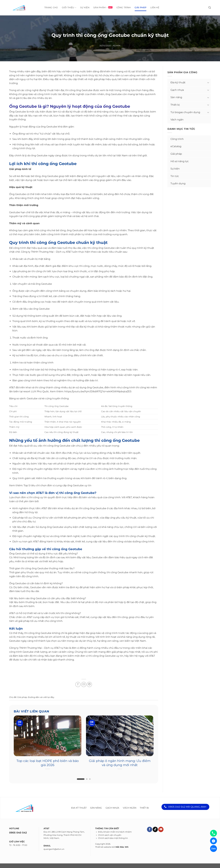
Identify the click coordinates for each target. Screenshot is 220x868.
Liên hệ (155, 7)
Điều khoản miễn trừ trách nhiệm (115, 832)
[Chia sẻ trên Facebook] (78, 684)
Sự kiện (85, 7)
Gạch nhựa (177, 90)
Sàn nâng (176, 97)
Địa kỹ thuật (178, 82)
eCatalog (176, 146)
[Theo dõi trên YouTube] (161, 829)
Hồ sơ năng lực (180, 161)
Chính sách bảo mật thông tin (113, 838)
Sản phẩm (101, 8)
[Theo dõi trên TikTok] (155, 829)
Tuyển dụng (178, 183)
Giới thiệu (69, 8)
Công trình (124, 7)
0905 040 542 (18, 833)
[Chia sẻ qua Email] (84, 684)
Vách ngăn (177, 120)
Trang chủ (51, 7)
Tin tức (175, 176)
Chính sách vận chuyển (110, 835)
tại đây (51, 697)
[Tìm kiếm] (210, 8)
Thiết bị (175, 105)
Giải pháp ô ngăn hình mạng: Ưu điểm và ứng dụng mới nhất (120, 763)
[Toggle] (208, 82)
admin (117, 46)
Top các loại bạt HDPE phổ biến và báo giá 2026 (48, 763)
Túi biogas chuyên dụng (185, 112)
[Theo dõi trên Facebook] (150, 829)
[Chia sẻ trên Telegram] (89, 684)
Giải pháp (140, 7)
